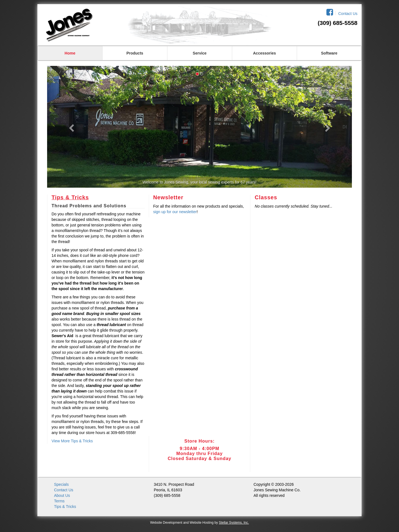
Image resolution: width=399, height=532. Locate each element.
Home (70, 53)
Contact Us (348, 14)
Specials (61, 484)
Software (329, 53)
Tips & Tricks (70, 197)
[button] (70, 127)
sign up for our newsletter (175, 212)
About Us (62, 495)
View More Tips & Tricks (72, 441)
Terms (59, 501)
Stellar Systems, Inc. (234, 523)
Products (135, 53)
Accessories (264, 53)
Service (200, 53)
